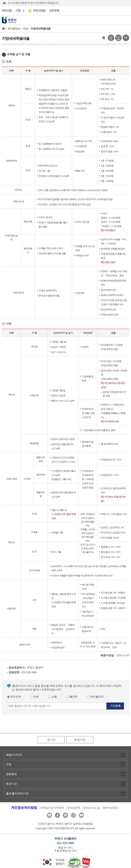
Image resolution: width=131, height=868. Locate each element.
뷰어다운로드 (111, 808)
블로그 (49, 815)
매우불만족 (95, 697)
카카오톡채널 (65, 815)
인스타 (73, 815)
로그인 (51, 740)
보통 (53, 697)
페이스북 (57, 815)
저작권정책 (73, 808)
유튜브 (81, 815)
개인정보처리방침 (24, 808)
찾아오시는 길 (92, 808)
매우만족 (14, 697)
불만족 (72, 697)
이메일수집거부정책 (52, 808)
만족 (35, 697)
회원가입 (80, 740)
